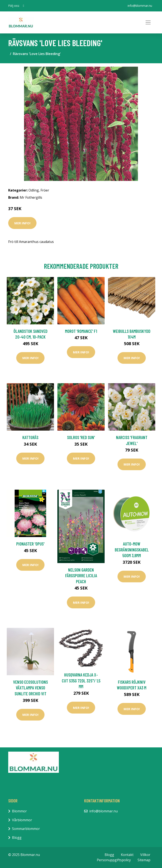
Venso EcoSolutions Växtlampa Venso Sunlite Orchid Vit (30, 688)
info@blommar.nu (140, 6)
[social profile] (24, 6)
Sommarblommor (26, 829)
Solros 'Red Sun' (81, 437)
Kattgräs (30, 437)
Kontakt (127, 855)
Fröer (45, 190)
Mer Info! (22, 223)
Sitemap (144, 860)
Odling (34, 190)
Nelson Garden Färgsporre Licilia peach (81, 576)
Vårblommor (22, 820)
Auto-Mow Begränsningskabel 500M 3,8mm (132, 550)
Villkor (145, 855)
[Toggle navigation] (148, 22)
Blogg (17, 838)
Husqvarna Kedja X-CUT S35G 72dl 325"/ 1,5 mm (81, 681)
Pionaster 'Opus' (30, 544)
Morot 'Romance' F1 (81, 331)
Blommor (19, 811)
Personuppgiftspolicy (114, 860)
